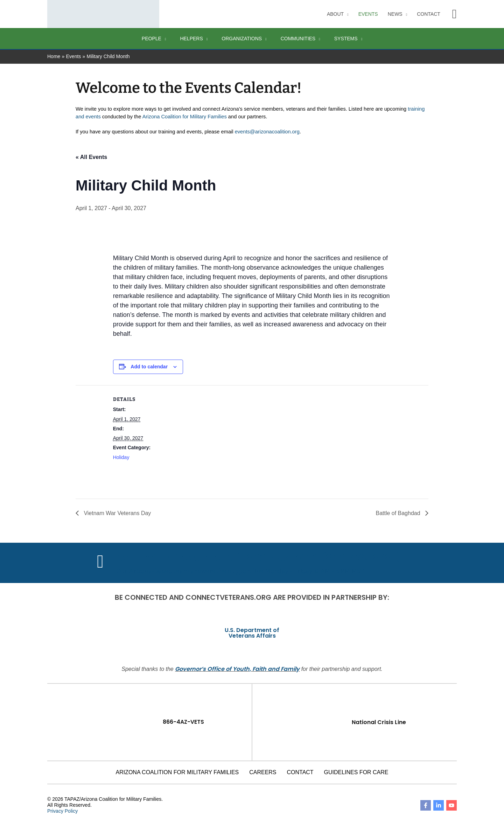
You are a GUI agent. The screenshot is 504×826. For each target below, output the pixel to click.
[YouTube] (451, 805)
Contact (300, 772)
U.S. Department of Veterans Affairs (252, 633)
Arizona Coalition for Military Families (185, 117)
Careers (263, 772)
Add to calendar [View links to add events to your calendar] (149, 367)
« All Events (91, 157)
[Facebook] (426, 805)
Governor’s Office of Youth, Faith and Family (237, 669)
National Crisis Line (379, 722)
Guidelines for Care (356, 772)
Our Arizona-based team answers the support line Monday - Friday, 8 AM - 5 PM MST (240, 571)
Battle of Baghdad (399, 513)
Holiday (121, 457)
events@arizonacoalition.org (267, 132)
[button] (454, 14)
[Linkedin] (439, 805)
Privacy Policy (62, 811)
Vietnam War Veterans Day (117, 513)
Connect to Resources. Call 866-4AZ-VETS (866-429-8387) (258, 557)
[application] (346, 14)
